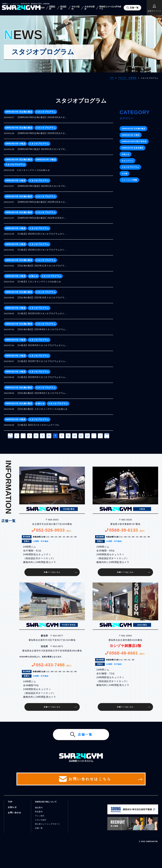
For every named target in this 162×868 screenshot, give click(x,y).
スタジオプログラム (46, 112)
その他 (125, 174)
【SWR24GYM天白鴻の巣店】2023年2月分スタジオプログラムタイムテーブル (42, 133)
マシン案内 (76, 8)
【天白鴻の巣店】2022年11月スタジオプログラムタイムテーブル (42, 266)
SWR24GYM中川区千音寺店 (134, 141)
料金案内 (63, 8)
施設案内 (52, 8)
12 (87, 436)
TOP (43, 8)
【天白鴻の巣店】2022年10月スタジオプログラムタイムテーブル (42, 298)
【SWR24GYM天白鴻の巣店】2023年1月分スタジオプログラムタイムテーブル (42, 202)
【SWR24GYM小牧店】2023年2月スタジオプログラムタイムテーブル (42, 149)
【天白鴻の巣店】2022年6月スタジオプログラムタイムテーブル (42, 393)
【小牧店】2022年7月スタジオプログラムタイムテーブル (42, 361)
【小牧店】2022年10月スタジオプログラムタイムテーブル (42, 313)
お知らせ (33, 276)
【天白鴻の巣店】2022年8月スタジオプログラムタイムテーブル (42, 329)
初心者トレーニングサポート (110, 8)
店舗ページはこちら (52, 572)
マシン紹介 (40, 816)
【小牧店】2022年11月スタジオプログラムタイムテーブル (42, 250)
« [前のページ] (17, 436)
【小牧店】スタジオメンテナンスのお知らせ (39, 282)
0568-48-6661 (125, 653)
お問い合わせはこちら (81, 779)
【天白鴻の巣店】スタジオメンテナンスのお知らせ (42, 409)
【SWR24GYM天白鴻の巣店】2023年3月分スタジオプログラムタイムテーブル (42, 117)
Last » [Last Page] (107, 436)
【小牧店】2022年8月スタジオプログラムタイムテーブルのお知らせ (42, 345)
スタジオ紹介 (90, 8)
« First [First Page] (10, 436)
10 (75, 436)
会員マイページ (154, 8)
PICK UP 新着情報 (127, 78)
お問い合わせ (14, 813)
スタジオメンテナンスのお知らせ (33, 170)
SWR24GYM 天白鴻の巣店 (19, 112)
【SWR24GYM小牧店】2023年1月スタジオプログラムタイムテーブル (42, 186)
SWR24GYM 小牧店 (15, 144)
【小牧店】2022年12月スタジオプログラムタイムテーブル (42, 234)
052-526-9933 (52, 530)
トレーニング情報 (129, 180)
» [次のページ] (100, 436)
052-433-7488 (52, 665)
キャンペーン (127, 161)
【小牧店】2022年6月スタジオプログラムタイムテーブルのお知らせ (42, 377)
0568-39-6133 (125, 530)
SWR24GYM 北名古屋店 (132, 148)
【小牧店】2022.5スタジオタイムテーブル (38, 425)
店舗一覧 (134, 8)
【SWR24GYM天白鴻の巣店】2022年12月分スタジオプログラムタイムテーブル (42, 218)
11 (81, 436)
